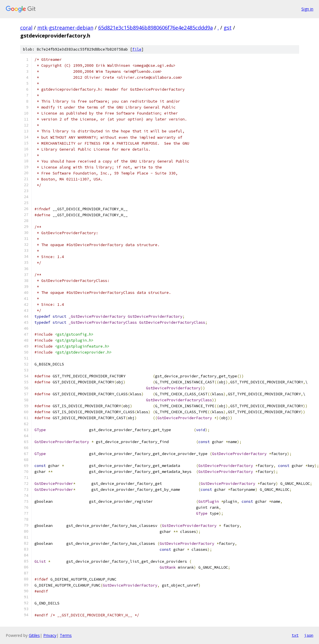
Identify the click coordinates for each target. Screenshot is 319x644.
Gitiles (34, 635)
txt (295, 635)
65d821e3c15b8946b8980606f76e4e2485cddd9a (156, 28)
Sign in (307, 9)
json (309, 635)
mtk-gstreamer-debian (65, 28)
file (137, 49)
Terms (66, 635)
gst (228, 28)
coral (26, 28)
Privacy (50, 635)
